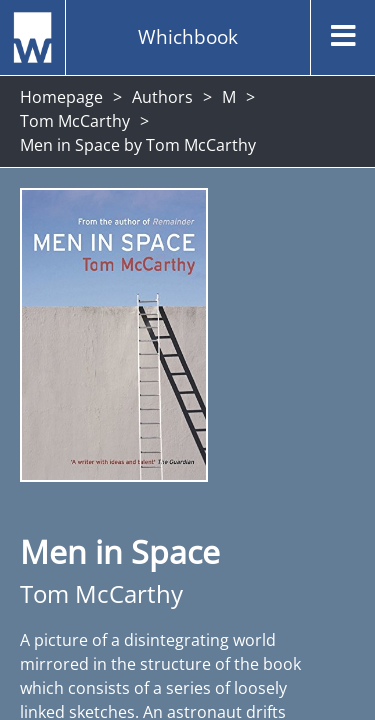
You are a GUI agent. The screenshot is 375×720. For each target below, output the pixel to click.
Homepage (61, 97)
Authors (162, 97)
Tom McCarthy (75, 121)
